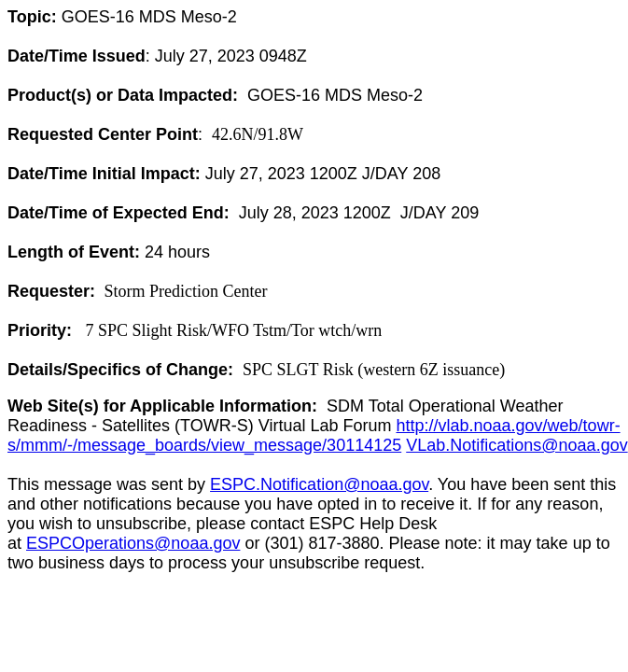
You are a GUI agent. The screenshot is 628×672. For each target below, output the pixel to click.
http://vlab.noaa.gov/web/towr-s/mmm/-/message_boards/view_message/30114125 (314, 435)
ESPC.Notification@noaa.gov (319, 484)
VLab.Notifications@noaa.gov (516, 445)
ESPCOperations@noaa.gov (133, 543)
